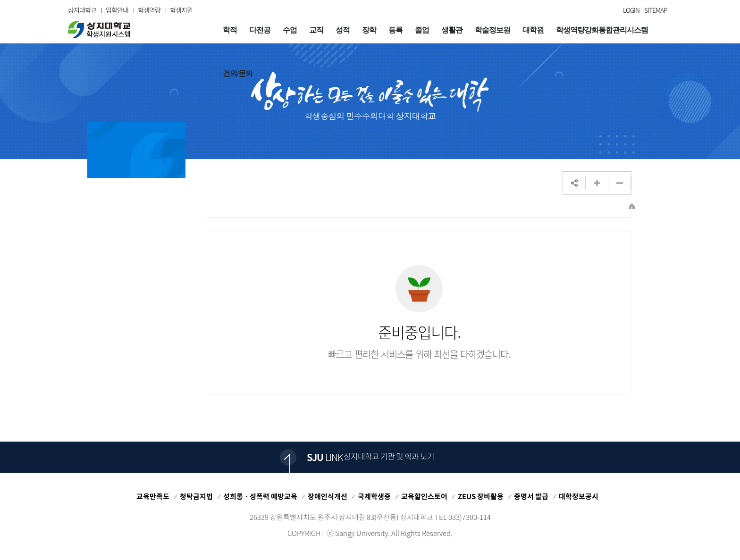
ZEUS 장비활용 (481, 496)
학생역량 (149, 10)
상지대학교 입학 (99, 30)
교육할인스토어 (424, 496)
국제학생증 (374, 496)
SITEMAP (656, 10)
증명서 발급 (531, 496)
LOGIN (631, 10)
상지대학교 (82, 10)
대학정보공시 (579, 496)
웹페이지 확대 (597, 183)
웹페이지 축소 (620, 183)
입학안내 (117, 10)
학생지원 (181, 10)
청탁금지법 (196, 496)
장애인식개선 (328, 496)
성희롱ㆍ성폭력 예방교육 (260, 496)
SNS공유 (574, 183)
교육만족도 (153, 496)
